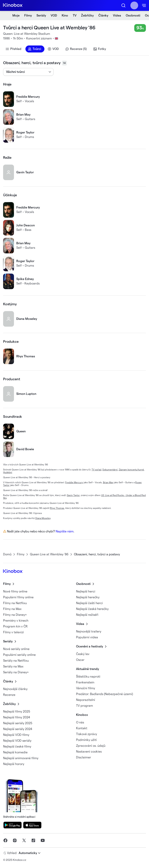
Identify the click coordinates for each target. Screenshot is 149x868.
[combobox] (6, 72)
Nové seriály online (16, 649)
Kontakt (82, 728)
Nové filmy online (15, 591)
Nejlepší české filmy (17, 747)
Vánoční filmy (86, 688)
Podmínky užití (86, 740)
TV (75, 16)
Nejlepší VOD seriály (17, 741)
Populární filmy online (18, 597)
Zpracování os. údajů (91, 746)
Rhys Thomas (57, 508)
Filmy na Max (12, 609)
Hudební (8, 472)
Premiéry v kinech (16, 621)
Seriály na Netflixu (16, 661)
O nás (80, 722)
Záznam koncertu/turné (131, 470)
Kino (65, 16)
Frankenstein (85, 682)
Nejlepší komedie (15, 752)
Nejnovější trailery (89, 632)
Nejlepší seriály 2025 (18, 723)
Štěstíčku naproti (88, 677)
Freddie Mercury (74, 482)
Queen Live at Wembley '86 (49, 554)
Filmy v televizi (13, 632)
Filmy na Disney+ (15, 615)
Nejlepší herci (86, 591)
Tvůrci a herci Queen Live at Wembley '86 (49, 28)
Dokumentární (110, 470)
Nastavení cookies (89, 752)
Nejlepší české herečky (92, 609)
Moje (16, 16)
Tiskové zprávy (87, 734)
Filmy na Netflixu (15, 603)
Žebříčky (87, 16)
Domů (7, 554)
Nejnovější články (15, 689)
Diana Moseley (43, 518)
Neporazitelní (86, 700)
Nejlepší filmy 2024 (17, 717)
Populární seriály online (19, 655)
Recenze (9, 695)
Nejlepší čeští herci (89, 603)
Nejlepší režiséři (87, 615)
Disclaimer (84, 757)
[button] (123, 5)
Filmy (28, 16)
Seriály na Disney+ (16, 672)
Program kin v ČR (15, 626)
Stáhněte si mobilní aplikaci (23, 798)
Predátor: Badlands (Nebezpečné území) (104, 694)
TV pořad (96, 470)
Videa (117, 16)
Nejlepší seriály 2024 (18, 729)
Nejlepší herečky (88, 597)
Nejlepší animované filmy (21, 758)
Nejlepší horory (14, 764)
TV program (84, 706)
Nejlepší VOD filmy (16, 735)
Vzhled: (12, 853)
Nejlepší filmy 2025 (17, 712)
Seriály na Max (13, 666)
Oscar (80, 660)
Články (103, 16)
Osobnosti (133, 16)
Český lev (83, 654)
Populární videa (87, 637)
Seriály (41, 16)
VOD (54, 16)
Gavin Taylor (73, 495)
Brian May (108, 482)
